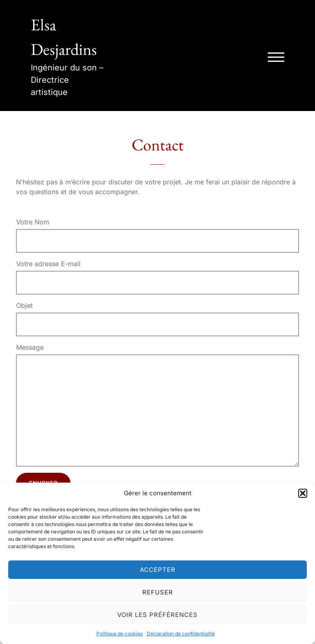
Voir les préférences (157, 615)
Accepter (158, 570)
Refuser (158, 592)
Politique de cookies (120, 634)
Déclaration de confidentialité (181, 634)
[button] (303, 493)
